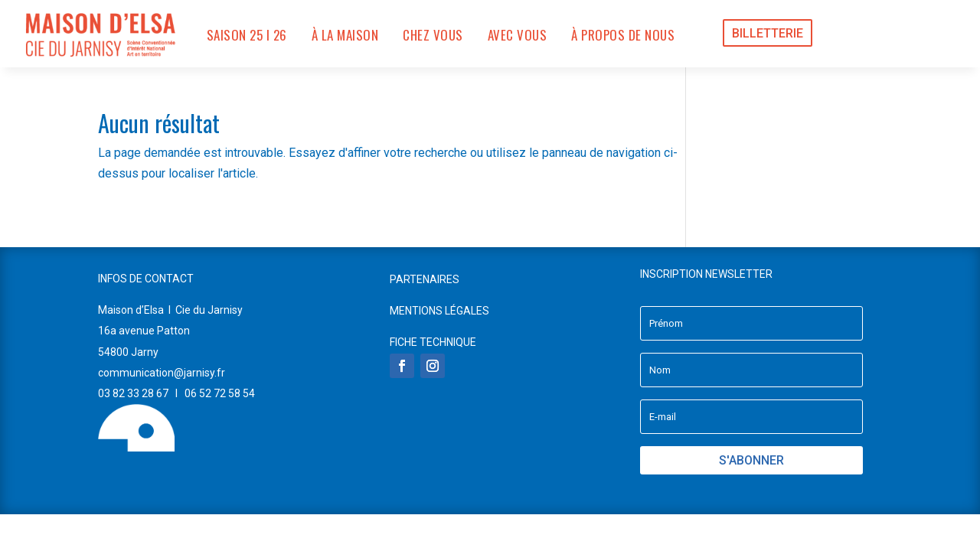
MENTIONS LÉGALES (439, 311)
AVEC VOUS (518, 35)
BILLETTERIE (768, 33)
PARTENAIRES (425, 279)
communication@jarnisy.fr (162, 373)
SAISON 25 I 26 (247, 35)
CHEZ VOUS (433, 35)
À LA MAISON (345, 35)
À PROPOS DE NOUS (623, 35)
